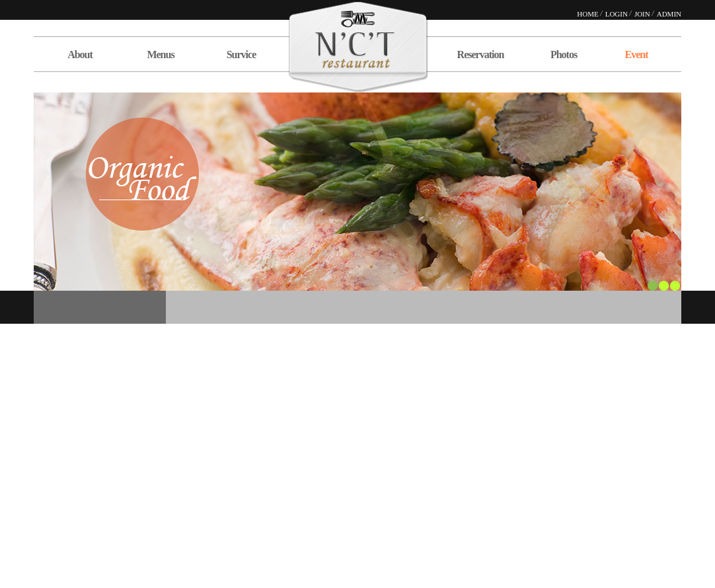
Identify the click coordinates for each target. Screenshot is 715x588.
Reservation (481, 55)
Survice (242, 55)
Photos (564, 55)
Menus (160, 55)
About (80, 55)
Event (637, 55)
